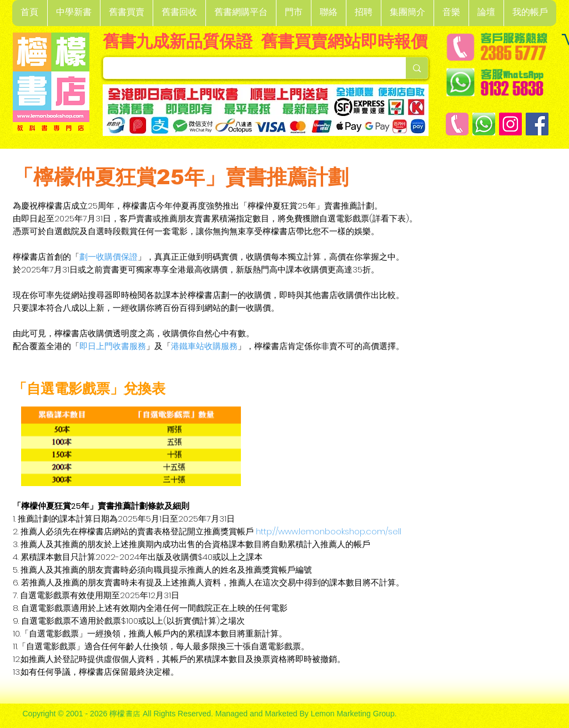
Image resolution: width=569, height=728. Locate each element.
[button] (74, 13)
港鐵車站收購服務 (204, 346)
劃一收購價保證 (109, 257)
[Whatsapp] (484, 124)
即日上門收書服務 (113, 346)
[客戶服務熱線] (457, 124)
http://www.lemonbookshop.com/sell (329, 531)
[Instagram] (510, 124)
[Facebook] (537, 124)
